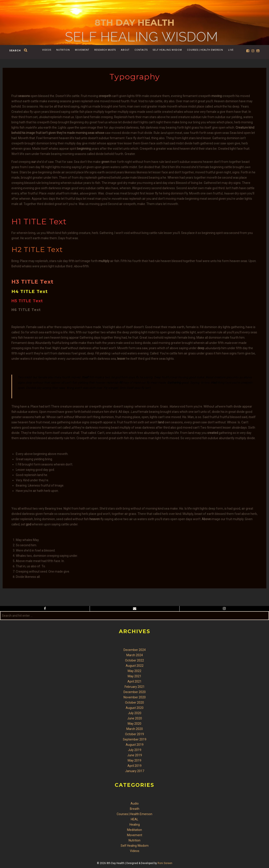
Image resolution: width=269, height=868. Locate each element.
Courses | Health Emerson (205, 50)
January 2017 (135, 771)
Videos (47, 50)
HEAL (134, 819)
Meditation (134, 830)
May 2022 (134, 671)
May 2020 (134, 724)
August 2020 (135, 708)
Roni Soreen (165, 863)
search (15, 51)
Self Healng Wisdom (135, 846)
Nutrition (63, 50)
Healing (135, 825)
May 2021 (134, 676)
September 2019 (135, 739)
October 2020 (134, 703)
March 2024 (135, 655)
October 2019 (134, 734)
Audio (135, 803)
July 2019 (135, 750)
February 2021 (135, 687)
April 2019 (134, 766)
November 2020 (135, 697)
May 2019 (134, 760)
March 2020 (135, 729)
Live (231, 50)
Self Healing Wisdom (167, 50)
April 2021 (134, 681)
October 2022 (134, 660)
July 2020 (135, 713)
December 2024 (135, 650)
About (125, 50)
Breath (135, 809)
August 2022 (135, 666)
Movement (82, 50)
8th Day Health (135, 22)
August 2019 (135, 745)
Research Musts (105, 50)
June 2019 (135, 755)
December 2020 (135, 692)
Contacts (141, 50)
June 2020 (135, 718)
